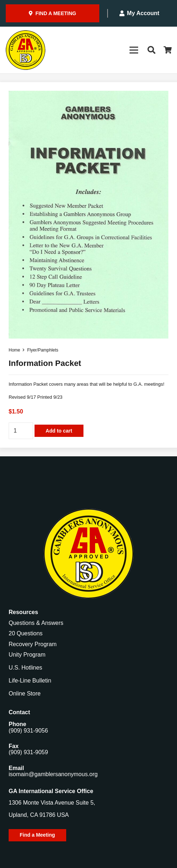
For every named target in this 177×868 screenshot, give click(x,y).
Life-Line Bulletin (30, 681)
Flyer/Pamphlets (43, 350)
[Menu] (134, 50)
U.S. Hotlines (25, 668)
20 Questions (26, 633)
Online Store (25, 693)
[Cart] (168, 50)
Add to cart (59, 431)
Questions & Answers (36, 623)
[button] (151, 50)
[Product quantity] (21, 431)
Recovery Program (33, 644)
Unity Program (27, 655)
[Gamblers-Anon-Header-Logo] (26, 50)
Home (14, 350)
